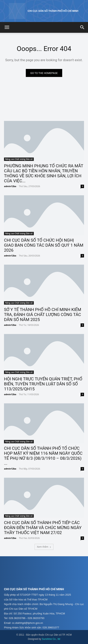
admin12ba (10, 186)
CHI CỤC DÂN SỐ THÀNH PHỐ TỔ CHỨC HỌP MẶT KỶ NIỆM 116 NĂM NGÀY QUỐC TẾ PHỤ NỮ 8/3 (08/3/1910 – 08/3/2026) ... (43, 456)
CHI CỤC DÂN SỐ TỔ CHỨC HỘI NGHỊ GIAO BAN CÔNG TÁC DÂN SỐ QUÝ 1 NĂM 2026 (44, 245)
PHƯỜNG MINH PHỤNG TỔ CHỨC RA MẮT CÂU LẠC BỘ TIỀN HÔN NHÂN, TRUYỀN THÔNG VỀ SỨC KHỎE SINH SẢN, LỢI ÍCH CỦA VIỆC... (44, 173)
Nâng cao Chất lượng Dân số (19, 159)
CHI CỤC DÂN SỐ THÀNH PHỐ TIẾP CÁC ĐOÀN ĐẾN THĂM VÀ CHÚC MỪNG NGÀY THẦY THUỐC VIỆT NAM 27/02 (43, 528)
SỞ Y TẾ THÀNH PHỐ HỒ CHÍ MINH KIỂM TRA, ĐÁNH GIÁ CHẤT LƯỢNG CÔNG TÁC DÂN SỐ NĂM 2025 (43, 315)
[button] (7, 27)
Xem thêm (44, 547)
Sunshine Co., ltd (51, 639)
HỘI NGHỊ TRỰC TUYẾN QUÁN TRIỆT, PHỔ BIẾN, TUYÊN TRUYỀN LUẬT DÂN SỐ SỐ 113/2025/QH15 (43, 384)
